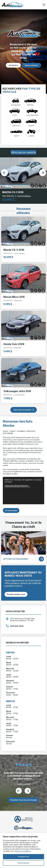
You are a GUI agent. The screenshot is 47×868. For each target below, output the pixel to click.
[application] (23, 491)
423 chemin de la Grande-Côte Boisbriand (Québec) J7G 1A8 (22, 619)
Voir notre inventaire (22, 410)
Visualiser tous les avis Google (23, 800)
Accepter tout (24, 857)
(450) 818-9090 (17, 626)
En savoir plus (11, 510)
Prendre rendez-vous (16, 594)
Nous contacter (31, 65)
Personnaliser (23, 863)
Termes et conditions (22, 851)
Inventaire (13, 65)
